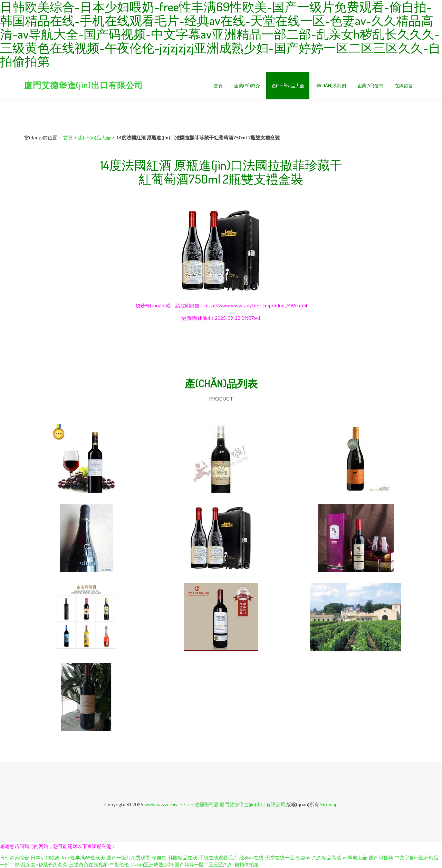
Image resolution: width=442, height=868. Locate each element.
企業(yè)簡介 (247, 86)
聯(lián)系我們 (331, 86)
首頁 (218, 86)
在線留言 (404, 86)
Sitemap (329, 804)
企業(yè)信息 (370, 86)
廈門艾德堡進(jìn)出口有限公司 (84, 85)
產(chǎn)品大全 (288, 86)
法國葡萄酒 (206, 804)
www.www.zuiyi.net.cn (169, 804)
